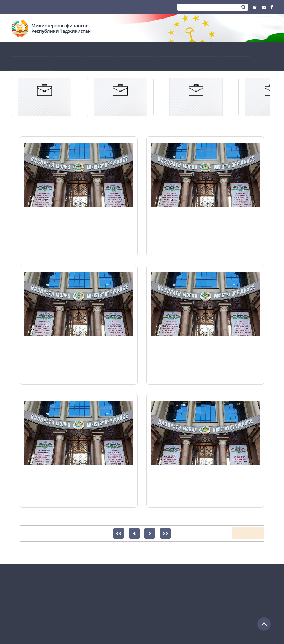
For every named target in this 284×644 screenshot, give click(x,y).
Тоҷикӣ (18, 7)
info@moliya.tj (60, 611)
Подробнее (35, 246)
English (57, 7)
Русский (38, 7)
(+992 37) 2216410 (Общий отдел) (40, 598)
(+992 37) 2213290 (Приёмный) (38, 604)
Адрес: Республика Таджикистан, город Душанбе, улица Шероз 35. (72, 584)
